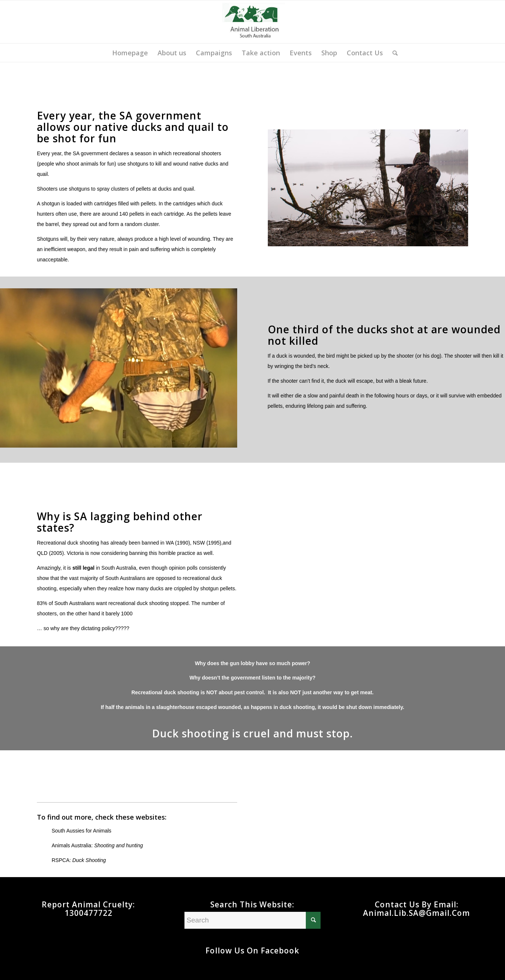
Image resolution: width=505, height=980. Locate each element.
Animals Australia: (97, 845)
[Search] (393, 53)
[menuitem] (130, 53)
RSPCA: (79, 860)
